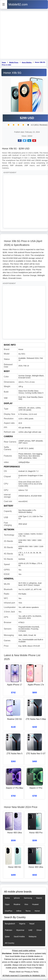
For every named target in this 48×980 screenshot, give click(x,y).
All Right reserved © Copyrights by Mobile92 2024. (24, 975)
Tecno (28, 911)
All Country (10, 943)
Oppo (7, 904)
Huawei (35, 904)
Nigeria (22, 924)
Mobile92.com (18, 4)
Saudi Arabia (19, 936)
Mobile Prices (14, 62)
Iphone (17, 898)
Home (4, 62)
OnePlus (9, 911)
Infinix (19, 911)
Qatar (7, 936)
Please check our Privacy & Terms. (24, 972)
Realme (17, 904)
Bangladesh (10, 924)
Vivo (26, 904)
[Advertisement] (24, 35)
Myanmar (20, 930)
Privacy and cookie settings (24, 950)
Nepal (32, 924)
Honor (37, 911)
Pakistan (9, 930)
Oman (39, 930)
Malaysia (33, 936)
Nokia (7, 898)
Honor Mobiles (27, 62)
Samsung (28, 898)
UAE (30, 930)
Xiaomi (39, 898)
